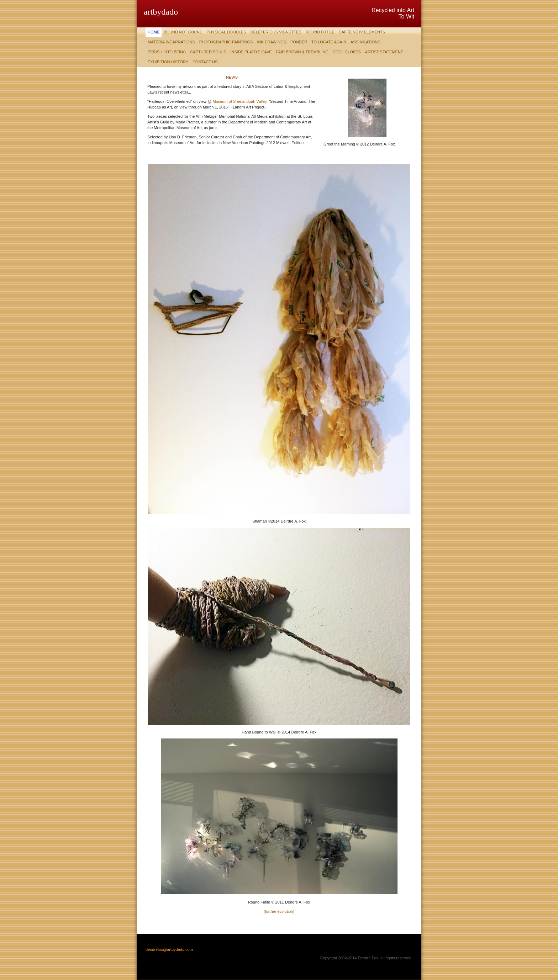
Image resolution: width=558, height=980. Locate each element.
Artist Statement (384, 52)
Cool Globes (347, 52)
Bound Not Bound (183, 32)
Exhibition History (168, 62)
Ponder (299, 42)
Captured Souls (208, 52)
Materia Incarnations (171, 42)
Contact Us (205, 62)
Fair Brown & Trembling (302, 52)
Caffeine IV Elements (362, 32)
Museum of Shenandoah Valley (239, 101)
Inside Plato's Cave (251, 52)
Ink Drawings (272, 42)
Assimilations (365, 42)
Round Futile (320, 32)
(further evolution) (279, 911)
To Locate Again (329, 42)
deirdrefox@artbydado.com (169, 949)
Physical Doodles (227, 32)
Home (154, 32)
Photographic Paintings (226, 42)
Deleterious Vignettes (276, 32)
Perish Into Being (167, 52)
